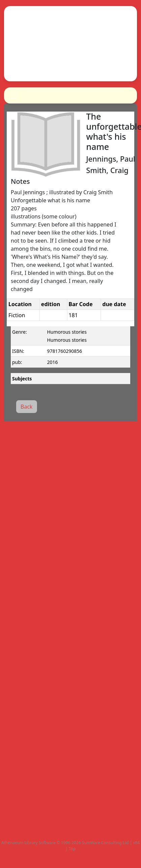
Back (27, 407)
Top (72, 849)
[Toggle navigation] (15, 95)
